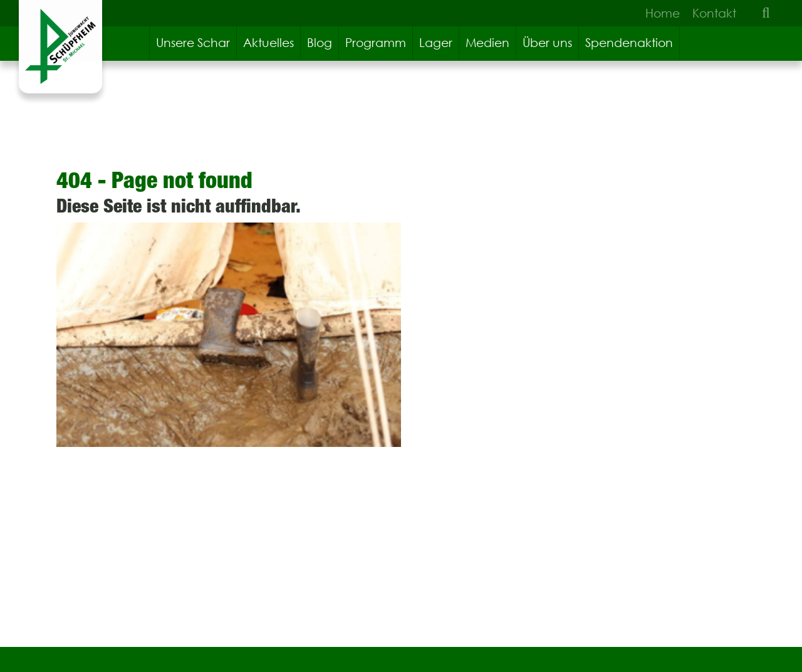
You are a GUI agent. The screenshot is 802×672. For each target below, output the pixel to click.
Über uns (547, 43)
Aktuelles (268, 43)
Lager (436, 43)
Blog (320, 43)
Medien (487, 43)
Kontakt (714, 13)
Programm (376, 43)
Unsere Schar (193, 43)
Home (663, 13)
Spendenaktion (629, 43)
